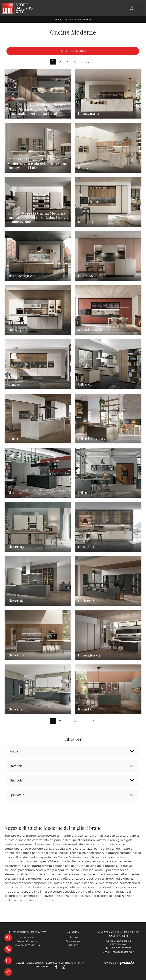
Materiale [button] (16, 766)
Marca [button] (14, 752)
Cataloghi (73, 945)
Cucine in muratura (27, 945)
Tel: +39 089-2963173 (119, 948)
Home (58, 20)
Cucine (68, 20)
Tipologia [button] (16, 781)
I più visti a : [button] (18, 795)
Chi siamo (73, 937)
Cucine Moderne (82, 20)
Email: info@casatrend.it (119, 952)
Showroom (73, 941)
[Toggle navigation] (140, 8)
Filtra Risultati (73, 51)
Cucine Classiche (27, 941)
